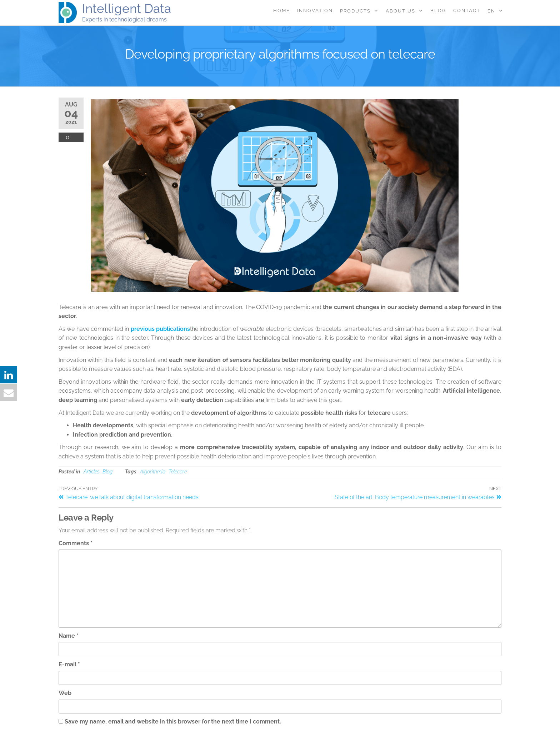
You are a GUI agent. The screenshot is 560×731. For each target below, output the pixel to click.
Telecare (178, 472)
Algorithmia (153, 472)
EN (491, 11)
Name (69, 636)
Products (355, 11)
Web (65, 693)
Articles (91, 472)
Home (282, 11)
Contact (467, 11)
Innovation (315, 11)
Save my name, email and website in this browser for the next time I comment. (173, 722)
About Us (401, 11)
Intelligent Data (127, 8)
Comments (76, 543)
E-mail (69, 664)
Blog (438, 11)
